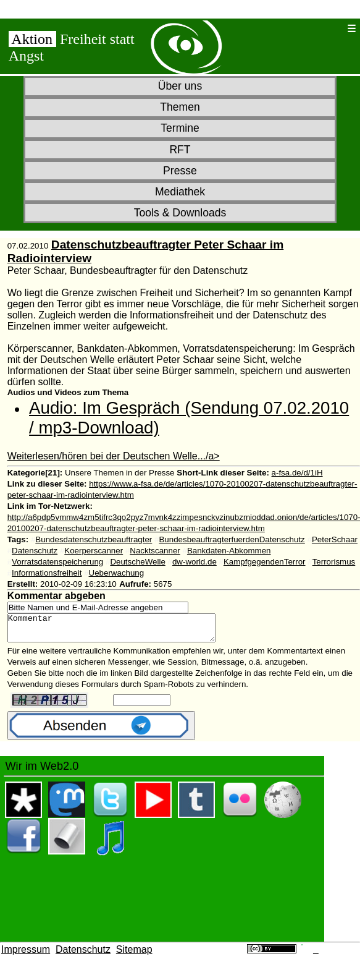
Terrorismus (334, 562)
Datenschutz (35, 551)
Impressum (26, 955)
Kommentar (124, 631)
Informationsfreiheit (47, 573)
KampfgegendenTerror (265, 562)
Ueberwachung (117, 573)
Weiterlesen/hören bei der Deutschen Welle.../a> (114, 456)
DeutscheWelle (137, 562)
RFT (180, 150)
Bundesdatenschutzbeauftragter (94, 539)
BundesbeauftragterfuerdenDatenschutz (232, 539)
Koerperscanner (94, 551)
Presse (180, 171)
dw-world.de (195, 562)
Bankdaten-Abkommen (229, 551)
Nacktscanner (155, 551)
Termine (180, 128)
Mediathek (180, 192)
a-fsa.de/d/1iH (297, 473)
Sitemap (134, 955)
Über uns (180, 86)
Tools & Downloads (180, 213)
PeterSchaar (335, 539)
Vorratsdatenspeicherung (57, 562)
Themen (180, 107)
